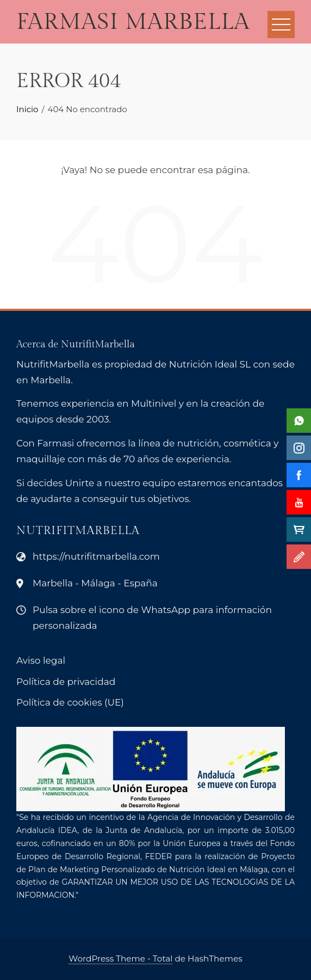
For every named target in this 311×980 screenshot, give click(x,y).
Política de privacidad (66, 682)
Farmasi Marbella (133, 22)
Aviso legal (41, 660)
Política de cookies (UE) (70, 702)
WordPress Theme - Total (120, 958)
